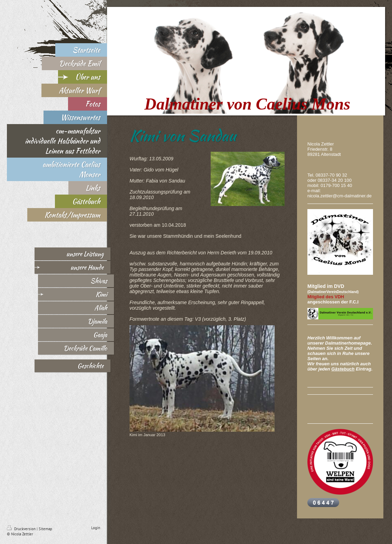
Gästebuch (343, 369)
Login (96, 528)
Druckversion (22, 529)
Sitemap (45, 529)
